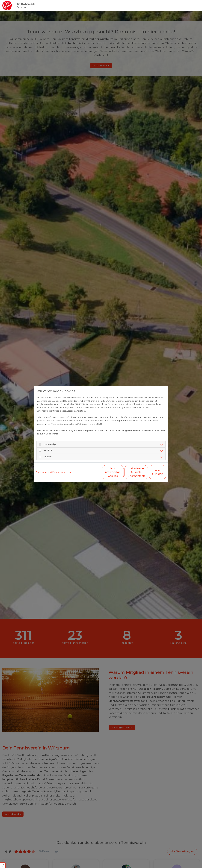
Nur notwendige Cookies (92, 472)
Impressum (67, 472)
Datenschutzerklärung (47, 472)
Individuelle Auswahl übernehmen (122, 472)
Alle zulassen (152, 472)
